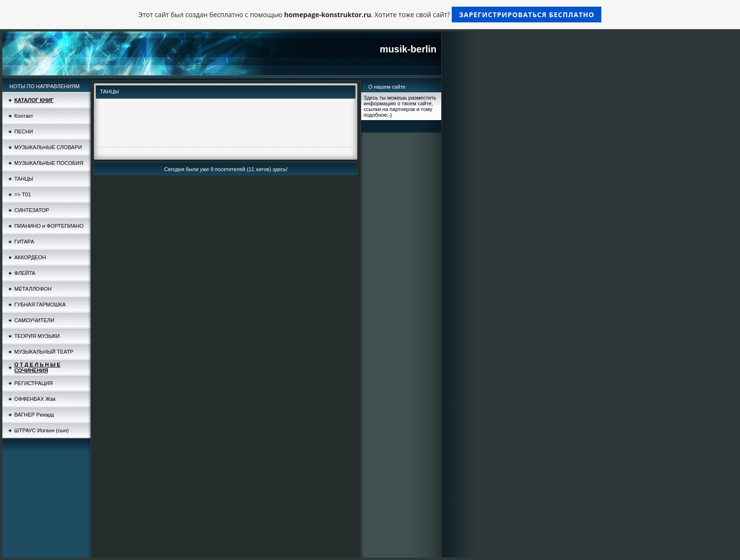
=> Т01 (23, 194)
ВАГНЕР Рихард (34, 415)
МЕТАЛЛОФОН (33, 289)
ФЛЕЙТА (25, 273)
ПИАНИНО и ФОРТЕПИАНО (49, 226)
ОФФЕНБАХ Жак (35, 399)
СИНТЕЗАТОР (32, 210)
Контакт (24, 116)
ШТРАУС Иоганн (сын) (41, 430)
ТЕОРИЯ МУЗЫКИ (37, 336)
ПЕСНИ (24, 132)
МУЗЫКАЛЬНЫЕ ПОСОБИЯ (49, 163)
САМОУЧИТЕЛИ (34, 320)
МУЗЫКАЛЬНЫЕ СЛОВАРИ (48, 147)
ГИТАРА (24, 242)
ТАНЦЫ (24, 179)
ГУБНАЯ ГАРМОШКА (40, 305)
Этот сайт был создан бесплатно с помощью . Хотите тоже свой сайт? (370, 15)
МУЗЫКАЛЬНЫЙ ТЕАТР (44, 352)
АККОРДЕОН (30, 257)
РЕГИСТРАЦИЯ (34, 383)
